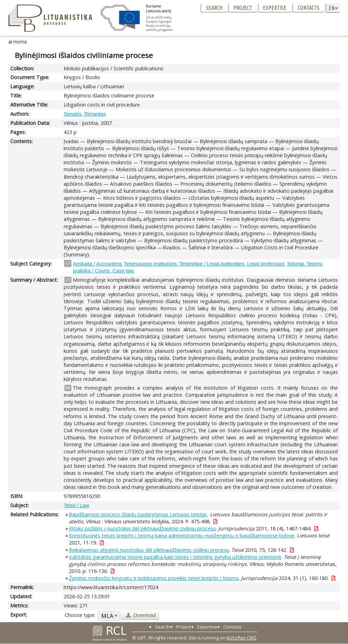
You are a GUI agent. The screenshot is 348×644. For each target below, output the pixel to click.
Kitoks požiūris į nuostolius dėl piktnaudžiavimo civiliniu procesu (142, 528)
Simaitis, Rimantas (85, 114)
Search (214, 8)
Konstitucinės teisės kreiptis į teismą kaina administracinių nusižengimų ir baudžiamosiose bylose (182, 535)
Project (243, 8)
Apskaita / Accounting (97, 264)
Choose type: (80, 615)
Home (20, 42)
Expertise (275, 8)
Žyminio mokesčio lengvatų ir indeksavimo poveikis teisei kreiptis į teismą (154, 578)
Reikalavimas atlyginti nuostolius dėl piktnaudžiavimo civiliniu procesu (149, 550)
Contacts (309, 8)
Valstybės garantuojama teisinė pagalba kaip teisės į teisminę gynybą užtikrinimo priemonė (175, 557)
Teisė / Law (76, 505)
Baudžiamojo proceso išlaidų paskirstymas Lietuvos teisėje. (138, 514)
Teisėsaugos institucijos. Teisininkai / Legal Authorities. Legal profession (204, 264)
